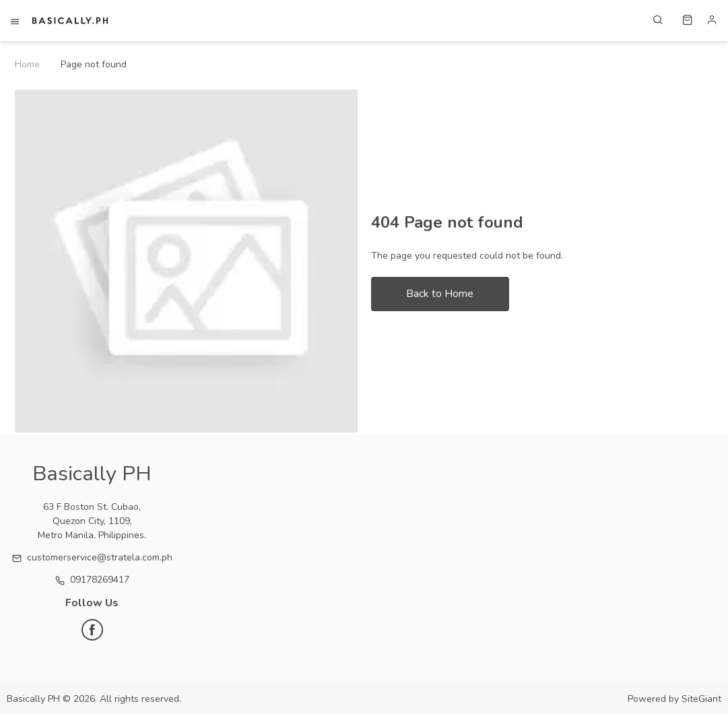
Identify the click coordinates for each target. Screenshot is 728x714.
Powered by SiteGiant (674, 699)
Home (27, 64)
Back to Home (440, 294)
